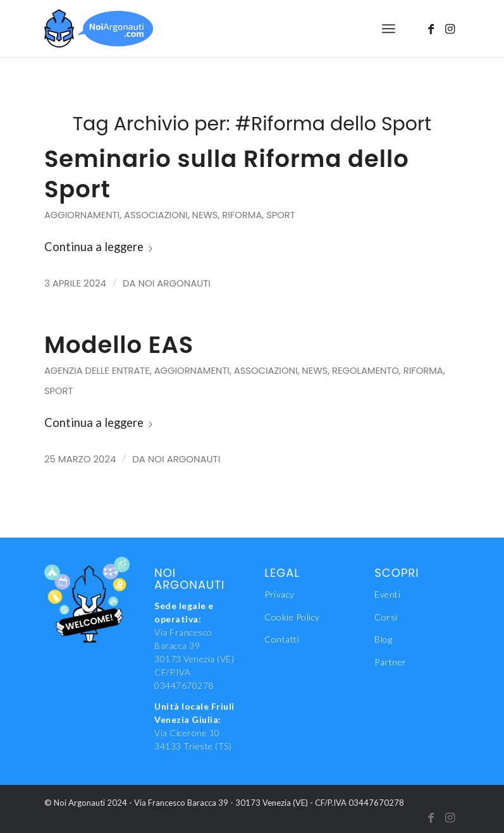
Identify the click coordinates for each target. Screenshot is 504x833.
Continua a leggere (99, 247)
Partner (390, 662)
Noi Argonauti (174, 283)
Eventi (387, 594)
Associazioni (156, 215)
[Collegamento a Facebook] (431, 28)
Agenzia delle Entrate (97, 371)
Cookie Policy (292, 617)
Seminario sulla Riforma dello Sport (227, 174)
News (205, 215)
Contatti (282, 639)
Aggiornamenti (82, 215)
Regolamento (366, 371)
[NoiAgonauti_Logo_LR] (99, 28)
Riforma (242, 215)
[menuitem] (389, 28)
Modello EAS (119, 345)
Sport (281, 215)
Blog (383, 639)
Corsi (386, 617)
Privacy (280, 594)
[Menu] (389, 28)
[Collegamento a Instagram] (450, 28)
